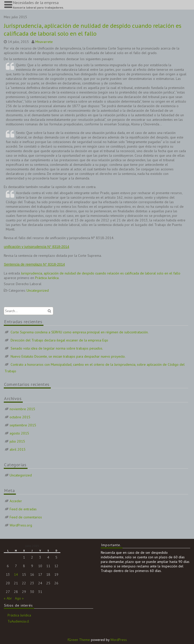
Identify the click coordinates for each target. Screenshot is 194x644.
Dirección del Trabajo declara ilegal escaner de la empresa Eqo (59, 340)
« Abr (8, 598)
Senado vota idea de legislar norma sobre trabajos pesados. (57, 348)
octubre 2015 (20, 417)
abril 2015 (18, 449)
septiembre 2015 (23, 425)
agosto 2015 (19, 433)
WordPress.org (21, 525)
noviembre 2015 (22, 409)
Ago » (19, 598)
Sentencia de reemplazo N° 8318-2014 (34, 264)
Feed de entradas (23, 509)
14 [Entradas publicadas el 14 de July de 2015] (16, 574)
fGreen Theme (79, 640)
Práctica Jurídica (47, 278)
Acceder (16, 501)
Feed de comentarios (26, 517)
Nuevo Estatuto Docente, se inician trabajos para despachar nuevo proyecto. (68, 356)
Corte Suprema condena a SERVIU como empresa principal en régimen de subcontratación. (80, 332)
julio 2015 (17, 441)
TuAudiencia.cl (18, 621)
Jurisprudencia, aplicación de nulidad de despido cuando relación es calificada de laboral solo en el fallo (93, 30)
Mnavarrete (44, 42)
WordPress (119, 640)
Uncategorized (38, 290)
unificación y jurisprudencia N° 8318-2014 (37, 247)
